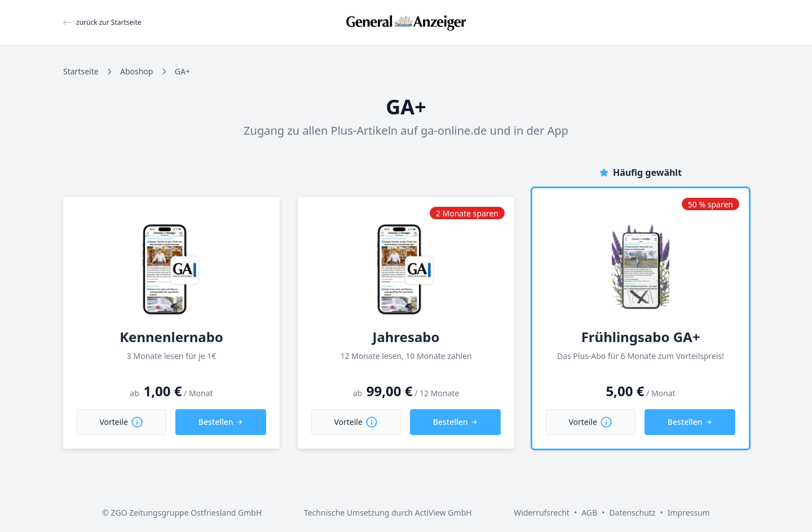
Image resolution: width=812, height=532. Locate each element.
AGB (589, 513)
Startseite (81, 71)
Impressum (689, 513)
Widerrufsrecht (542, 513)
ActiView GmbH (443, 513)
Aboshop (136, 71)
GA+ (182, 71)
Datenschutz (632, 513)
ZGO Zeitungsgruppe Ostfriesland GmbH (187, 513)
